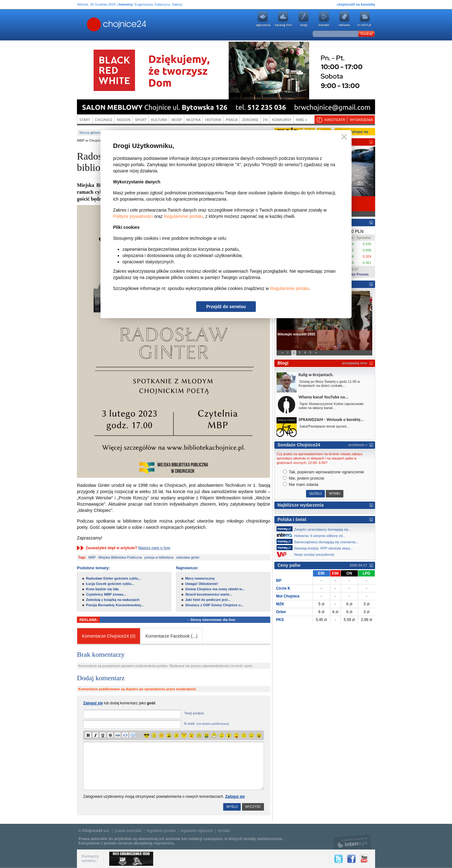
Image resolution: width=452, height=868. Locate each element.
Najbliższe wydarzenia (301, 505)
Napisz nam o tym (154, 548)
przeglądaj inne (355, 363)
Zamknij (343, 137)
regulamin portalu (161, 831)
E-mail (207, 723)
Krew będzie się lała (102, 589)
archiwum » (358, 445)
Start (85, 120)
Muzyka (194, 120)
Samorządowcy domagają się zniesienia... (319, 541)
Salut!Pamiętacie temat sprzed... (324, 426)
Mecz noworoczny (200, 578)
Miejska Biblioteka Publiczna (120, 557)
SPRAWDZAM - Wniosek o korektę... (331, 420)
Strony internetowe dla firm (216, 620)
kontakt (224, 831)
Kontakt (324, 19)
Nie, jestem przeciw (304, 478)
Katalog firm (283, 19)
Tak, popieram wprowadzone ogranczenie (323, 472)
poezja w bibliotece (159, 557)
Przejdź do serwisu (226, 307)
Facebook (351, 859)
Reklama (344, 19)
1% (265, 120)
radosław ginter (188, 557)
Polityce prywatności (133, 216)
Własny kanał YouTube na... (323, 397)
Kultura (159, 120)
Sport (141, 120)
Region (124, 120)
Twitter (339, 859)
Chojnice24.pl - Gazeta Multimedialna (92, 25)
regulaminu (164, 843)
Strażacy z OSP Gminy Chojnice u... (214, 605)
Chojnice (104, 120)
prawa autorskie (129, 831)
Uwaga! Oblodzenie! (202, 584)
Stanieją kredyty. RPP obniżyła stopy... (316, 548)
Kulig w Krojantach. (316, 375)
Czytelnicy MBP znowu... (106, 594)
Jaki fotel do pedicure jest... (208, 600)
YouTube (364, 859)
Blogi (304, 19)
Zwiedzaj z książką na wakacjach (113, 600)
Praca (232, 120)
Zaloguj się (235, 797)
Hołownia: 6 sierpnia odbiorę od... (313, 535)
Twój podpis (194, 713)
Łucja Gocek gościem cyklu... (110, 584)
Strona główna (90, 133)
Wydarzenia (361, 120)
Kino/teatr (335, 120)
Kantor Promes (357, 274)
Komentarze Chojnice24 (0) (109, 636)
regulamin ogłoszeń (197, 831)
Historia (213, 120)
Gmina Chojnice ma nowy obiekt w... (215, 589)
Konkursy (282, 120)
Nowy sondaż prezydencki (307, 554)
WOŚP (177, 120)
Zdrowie (250, 120)
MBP (92, 557)
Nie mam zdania (301, 484)
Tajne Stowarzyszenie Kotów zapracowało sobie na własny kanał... (331, 406)
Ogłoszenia (263, 19)
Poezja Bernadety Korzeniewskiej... (115, 605)
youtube (365, 19)
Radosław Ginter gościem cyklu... (113, 578)
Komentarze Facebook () (171, 636)
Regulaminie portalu (183, 216)
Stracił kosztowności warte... (209, 594)
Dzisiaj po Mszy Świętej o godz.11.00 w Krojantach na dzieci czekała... (329, 384)
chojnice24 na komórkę (356, 4)
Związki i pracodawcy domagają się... (316, 529)
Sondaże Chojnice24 (299, 445)
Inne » (301, 120)
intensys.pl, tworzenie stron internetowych (352, 842)
